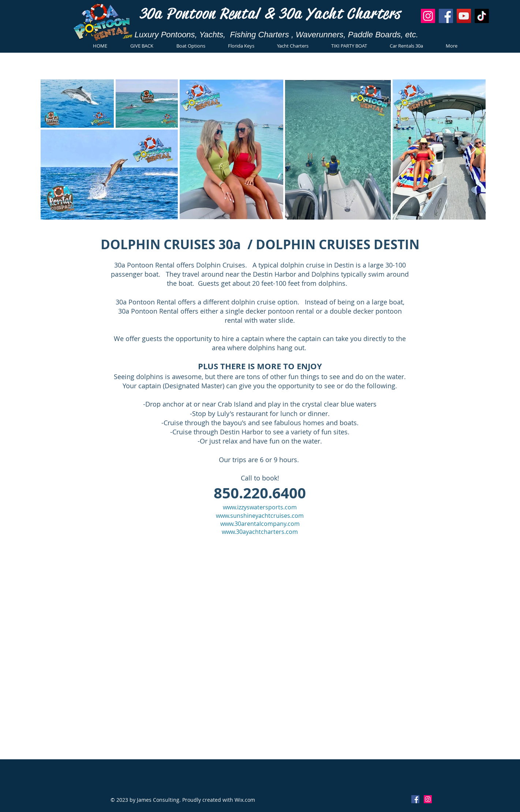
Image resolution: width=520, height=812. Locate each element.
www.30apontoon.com (305, 577)
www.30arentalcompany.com (260, 524)
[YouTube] (464, 16)
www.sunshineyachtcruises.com (260, 516)
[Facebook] (446, 16)
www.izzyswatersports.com (260, 507)
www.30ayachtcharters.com (260, 532)
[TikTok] (482, 16)
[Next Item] (473, 149)
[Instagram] (428, 16)
